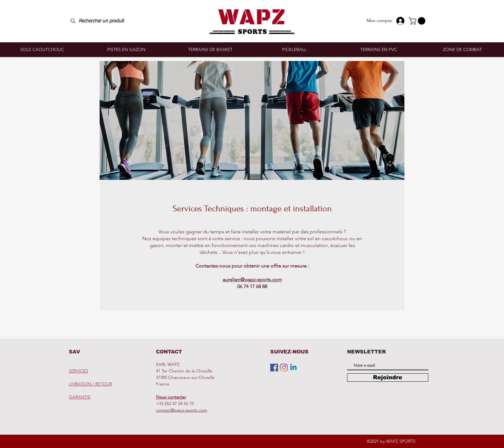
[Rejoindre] (388, 378)
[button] (418, 21)
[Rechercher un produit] (114, 21)
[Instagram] (284, 368)
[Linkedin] (293, 368)
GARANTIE (80, 397)
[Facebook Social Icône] (274, 368)
